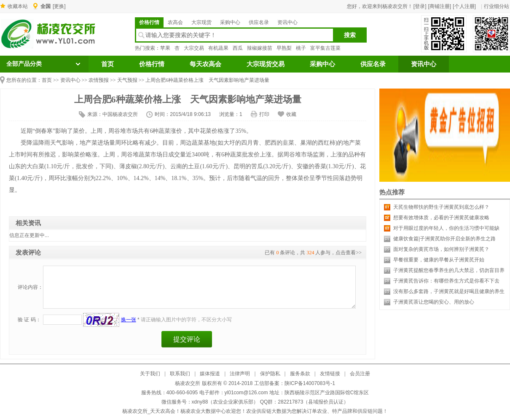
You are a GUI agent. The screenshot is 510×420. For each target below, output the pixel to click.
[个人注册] (464, 6)
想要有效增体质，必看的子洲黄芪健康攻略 (441, 218)
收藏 (291, 114)
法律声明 (240, 374)
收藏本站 (18, 6)
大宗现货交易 (266, 64)
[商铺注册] (440, 6)
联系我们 (180, 374)
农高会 (175, 22)
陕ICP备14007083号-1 (310, 383)
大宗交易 (194, 48)
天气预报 (127, 80)
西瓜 (238, 48)
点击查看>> (349, 253)
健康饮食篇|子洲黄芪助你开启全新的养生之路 (444, 239)
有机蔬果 (218, 48)
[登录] (420, 6)
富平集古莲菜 (325, 48)
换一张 (129, 320)
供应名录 (259, 22)
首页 (107, 64)
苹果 (165, 48)
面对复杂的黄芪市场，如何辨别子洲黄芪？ (441, 249)
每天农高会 (205, 64)
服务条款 (300, 374)
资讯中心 (287, 22)
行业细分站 (497, 6)
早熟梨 (284, 48)
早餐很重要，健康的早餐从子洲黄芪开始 (439, 260)
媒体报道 (210, 374)
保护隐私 (270, 374)
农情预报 (99, 80)
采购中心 (230, 22)
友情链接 (330, 374)
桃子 (301, 48)
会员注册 (360, 374)
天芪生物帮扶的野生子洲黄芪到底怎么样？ (441, 207)
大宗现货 (201, 22)
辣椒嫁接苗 (260, 48)
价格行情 (149, 22)
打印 (264, 114)
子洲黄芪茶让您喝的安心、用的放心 (434, 302)
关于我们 (150, 374)
